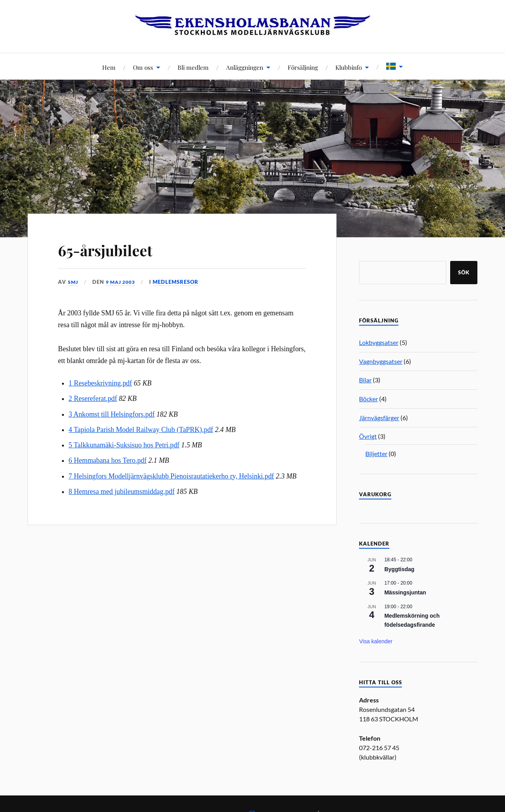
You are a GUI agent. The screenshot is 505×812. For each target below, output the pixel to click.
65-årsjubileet (114, 249)
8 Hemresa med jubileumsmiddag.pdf (122, 491)
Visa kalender (376, 641)
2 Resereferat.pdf (93, 399)
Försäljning (303, 67)
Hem (109, 67)
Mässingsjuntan (405, 592)
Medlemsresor (180, 282)
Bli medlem (193, 67)
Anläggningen (245, 67)
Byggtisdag (399, 569)
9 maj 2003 (123, 282)
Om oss (143, 67)
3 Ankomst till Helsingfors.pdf (112, 414)
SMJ (73, 282)
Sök (464, 272)
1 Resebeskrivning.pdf (100, 383)
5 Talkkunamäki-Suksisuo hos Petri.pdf (124, 445)
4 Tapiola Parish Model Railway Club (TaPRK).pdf (141, 429)
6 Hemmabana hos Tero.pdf (108, 460)
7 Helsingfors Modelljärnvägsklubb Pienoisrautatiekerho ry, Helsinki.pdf (171, 476)
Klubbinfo (349, 67)
